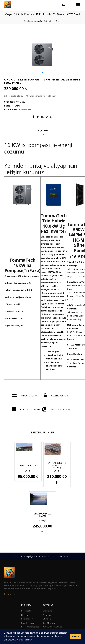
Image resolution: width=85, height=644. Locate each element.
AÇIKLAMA (43, 131)
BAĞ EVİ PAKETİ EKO (21, 465)
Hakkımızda (26, 561)
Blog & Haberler (49, 573)
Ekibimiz (25, 565)
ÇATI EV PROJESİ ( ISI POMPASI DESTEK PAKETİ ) (42, 465)
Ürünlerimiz (48, 561)
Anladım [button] (75, 637)
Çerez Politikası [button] (25, 640)
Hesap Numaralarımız (30, 577)
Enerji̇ (17, 106)
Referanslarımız (28, 569)
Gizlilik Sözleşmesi (50, 585)
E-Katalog (47, 569)
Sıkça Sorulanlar (28, 581)
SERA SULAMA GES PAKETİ (64, 465)
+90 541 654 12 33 (16, 597)
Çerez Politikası (49, 581)
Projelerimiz (48, 565)
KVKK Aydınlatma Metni (52, 577)
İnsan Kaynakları (28, 573)
